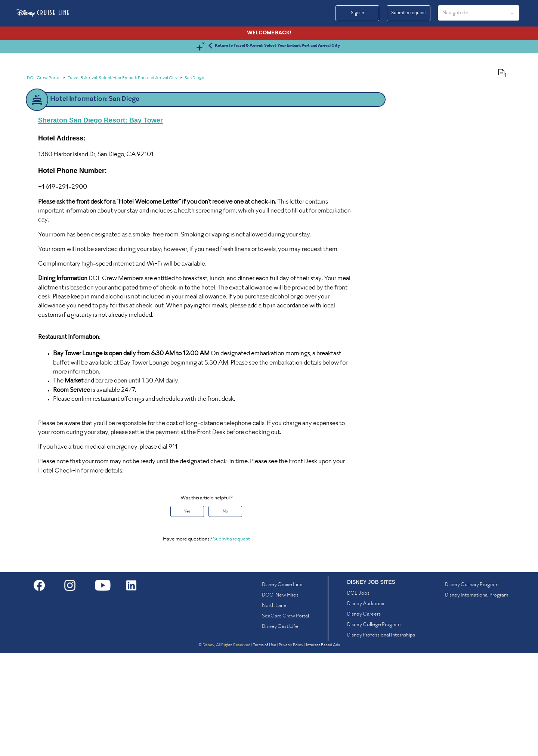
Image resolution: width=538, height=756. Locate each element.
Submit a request (409, 13)
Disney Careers (364, 717)
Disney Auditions (366, 707)
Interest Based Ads (323, 748)
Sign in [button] (358, 13)
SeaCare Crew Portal (285, 719)
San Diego (194, 181)
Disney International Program (477, 698)
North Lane (274, 708)
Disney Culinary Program (472, 687)
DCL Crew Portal (44, 181)
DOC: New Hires (280, 698)
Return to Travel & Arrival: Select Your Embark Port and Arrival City (277, 148)
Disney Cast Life (280, 729)
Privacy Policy (291, 748)
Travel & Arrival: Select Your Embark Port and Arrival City (123, 181)
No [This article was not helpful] (225, 614)
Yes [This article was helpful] (187, 614)
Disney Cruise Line (282, 687)
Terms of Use (265, 748)
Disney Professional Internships (381, 738)
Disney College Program (374, 727)
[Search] (135, 78)
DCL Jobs (358, 696)
